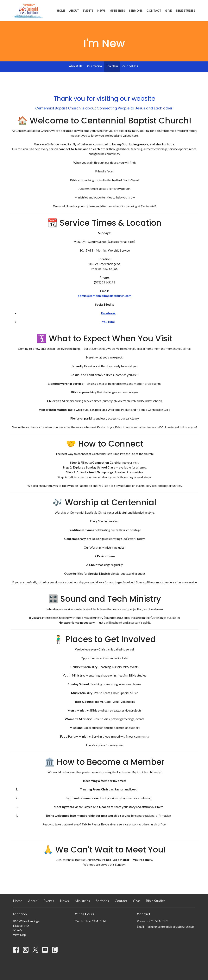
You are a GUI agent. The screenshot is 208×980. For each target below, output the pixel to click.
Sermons (136, 11)
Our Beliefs (130, 66)
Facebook (108, 313)
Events (88, 11)
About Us (76, 66)
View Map (19, 935)
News (101, 11)
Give (168, 11)
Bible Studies (185, 11)
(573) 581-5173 (158, 921)
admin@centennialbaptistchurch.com (105, 296)
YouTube (108, 322)
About (74, 11)
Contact (154, 11)
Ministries (117, 11)
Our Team (95, 66)
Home (61, 11)
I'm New (112, 66)
